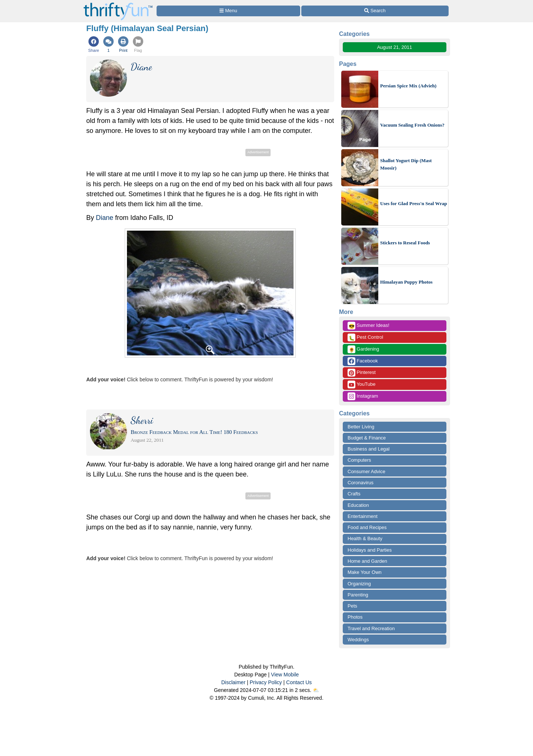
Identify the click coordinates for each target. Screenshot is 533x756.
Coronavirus (361, 483)
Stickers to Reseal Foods (405, 243)
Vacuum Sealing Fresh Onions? (412, 125)
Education (358, 505)
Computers (359, 460)
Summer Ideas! (368, 326)
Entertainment (363, 516)
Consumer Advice (366, 471)
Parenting (358, 595)
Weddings (358, 640)
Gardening (363, 349)
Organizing (359, 584)
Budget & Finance (367, 438)
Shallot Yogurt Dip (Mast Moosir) (406, 164)
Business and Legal (368, 449)
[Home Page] (118, 4)
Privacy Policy (266, 682)
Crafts (354, 494)
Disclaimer (233, 682)
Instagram (363, 396)
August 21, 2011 (395, 47)
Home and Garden (367, 561)
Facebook (363, 361)
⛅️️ (316, 690)
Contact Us (299, 682)
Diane (105, 218)
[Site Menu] (228, 11)
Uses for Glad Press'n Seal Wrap (414, 203)
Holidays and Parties (370, 550)
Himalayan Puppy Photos (406, 282)
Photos (355, 617)
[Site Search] (375, 11)
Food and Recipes (367, 527)
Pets (352, 606)
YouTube (361, 384)
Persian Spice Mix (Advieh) (408, 86)
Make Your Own (365, 572)
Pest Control (365, 337)
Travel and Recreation (371, 628)
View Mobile (285, 675)
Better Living (361, 427)
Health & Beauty (365, 538)
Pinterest (362, 373)
